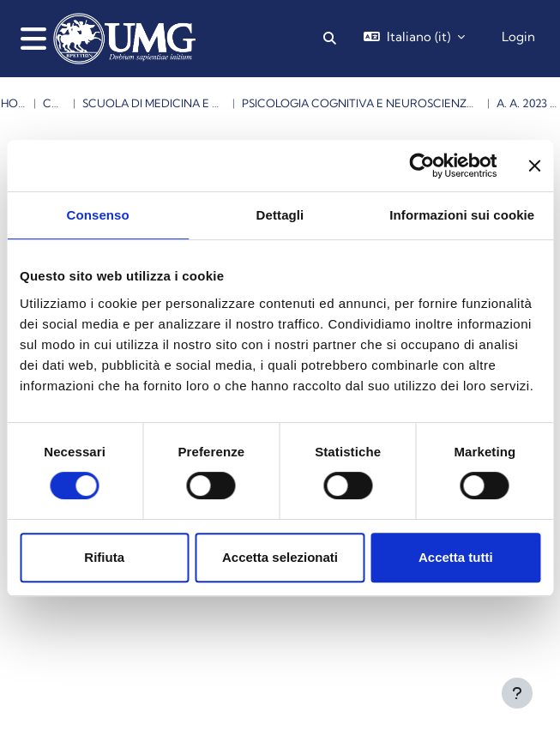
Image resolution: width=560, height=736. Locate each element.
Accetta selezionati (280, 557)
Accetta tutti (456, 557)
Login (518, 36)
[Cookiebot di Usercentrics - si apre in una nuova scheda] (422, 166)
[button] (330, 39)
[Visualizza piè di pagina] (517, 693)
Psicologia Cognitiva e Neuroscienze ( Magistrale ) (361, 103)
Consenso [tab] (98, 215)
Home (14, 103)
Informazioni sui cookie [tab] (462, 215)
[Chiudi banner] (534, 166)
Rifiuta (104, 557)
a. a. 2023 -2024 (528, 103)
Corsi (55, 103)
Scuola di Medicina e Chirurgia (154, 103)
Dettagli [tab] (280, 215)
